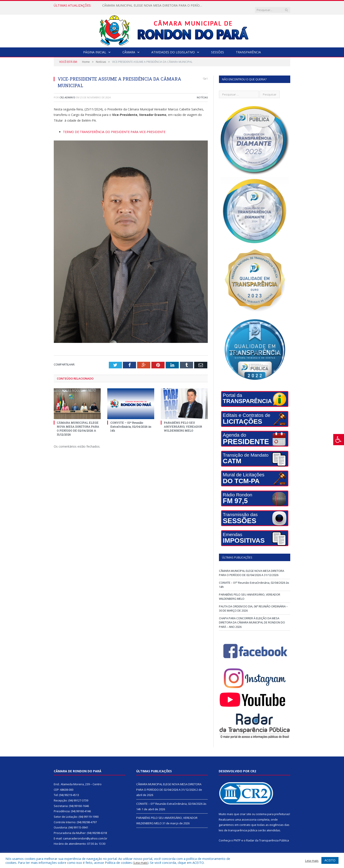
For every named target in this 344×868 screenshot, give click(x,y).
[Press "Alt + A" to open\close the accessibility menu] (339, 440)
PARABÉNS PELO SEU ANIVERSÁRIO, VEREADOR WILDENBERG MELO (183, 422)
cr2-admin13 (67, 93)
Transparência (248, 48)
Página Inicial (95, 48)
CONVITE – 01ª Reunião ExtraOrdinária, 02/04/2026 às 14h (131, 422)
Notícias (202, 93)
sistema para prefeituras (273, 810)
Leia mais (141, 863)
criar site (245, 810)
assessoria (249, 815)
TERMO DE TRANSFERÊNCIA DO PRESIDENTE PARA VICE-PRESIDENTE (114, 127)
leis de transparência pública (238, 826)
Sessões (218, 48)
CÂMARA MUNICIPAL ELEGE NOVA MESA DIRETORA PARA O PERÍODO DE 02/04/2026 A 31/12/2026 (153, 5)
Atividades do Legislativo (173, 48)
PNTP (237, 836)
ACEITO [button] (330, 860)
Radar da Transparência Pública (268, 836)
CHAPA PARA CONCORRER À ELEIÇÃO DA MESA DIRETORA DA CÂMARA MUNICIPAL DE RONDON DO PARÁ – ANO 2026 (252, 618)
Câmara (129, 48)
